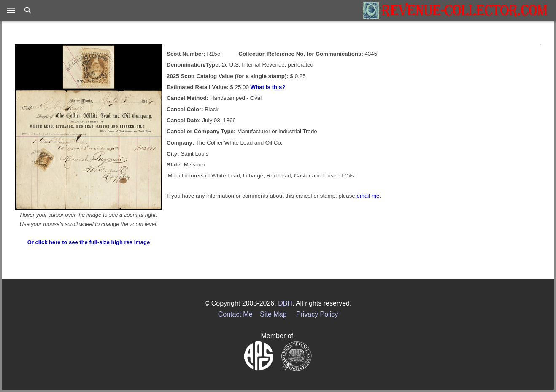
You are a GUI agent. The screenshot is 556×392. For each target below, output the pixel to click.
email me (368, 196)
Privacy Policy (317, 314)
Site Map (273, 314)
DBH (285, 303)
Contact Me (235, 314)
